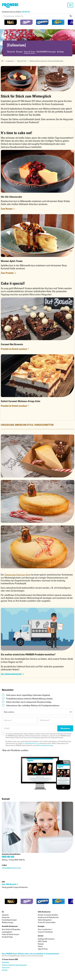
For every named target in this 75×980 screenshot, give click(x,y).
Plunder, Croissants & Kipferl (48, 915)
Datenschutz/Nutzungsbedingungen (14, 965)
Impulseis (5, 915)
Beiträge (60, 52)
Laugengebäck (7, 932)
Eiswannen (6, 917)
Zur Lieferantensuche (11, 674)
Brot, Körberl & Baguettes (11, 929)
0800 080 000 (26, 12)
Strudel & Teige (7, 937)
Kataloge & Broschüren (46, 939)
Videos (40, 946)
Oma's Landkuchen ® (45, 929)
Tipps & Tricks (30, 52)
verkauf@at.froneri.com (32, 743)
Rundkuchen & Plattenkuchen (48, 917)
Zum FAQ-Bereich (9, 884)
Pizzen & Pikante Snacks (10, 934)
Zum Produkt (7, 273)
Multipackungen (8, 922)
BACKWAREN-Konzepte (46, 52)
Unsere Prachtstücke (45, 932)
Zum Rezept (7, 209)
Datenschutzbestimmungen (45, 745)
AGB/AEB (5, 962)
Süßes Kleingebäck (45, 920)
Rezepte (19, 52)
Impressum (6, 967)
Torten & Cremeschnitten (47, 922)
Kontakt (5, 970)
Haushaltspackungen (9, 920)
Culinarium (10, 61)
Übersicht (11, 52)
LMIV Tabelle (42, 941)
